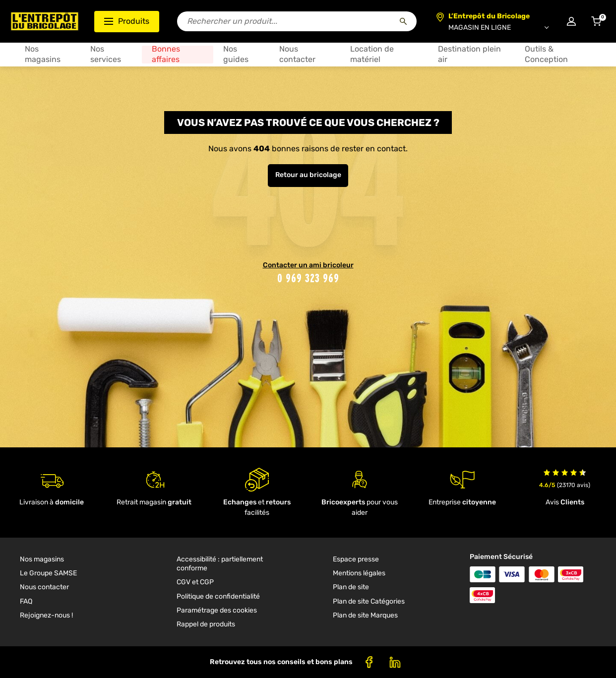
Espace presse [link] (356, 559)
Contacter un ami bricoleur (308, 265)
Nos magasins (43, 54)
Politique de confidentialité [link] (218, 596)
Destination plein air (469, 54)
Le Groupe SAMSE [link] (48, 573)
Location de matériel (372, 54)
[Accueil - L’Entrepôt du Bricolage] (45, 21)
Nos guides (236, 54)
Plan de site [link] (351, 587)
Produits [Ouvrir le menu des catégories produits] (127, 21)
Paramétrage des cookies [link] (217, 610)
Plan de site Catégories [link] (369, 601)
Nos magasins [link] (42, 559)
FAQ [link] (26, 601)
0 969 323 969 (308, 278)
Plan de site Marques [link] (365, 615)
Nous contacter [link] (44, 587)
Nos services (106, 54)
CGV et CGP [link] (195, 582)
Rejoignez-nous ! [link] (46, 615)
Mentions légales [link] (359, 573)
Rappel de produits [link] (206, 624)
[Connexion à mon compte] (571, 21)
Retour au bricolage (308, 175)
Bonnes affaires (166, 54)
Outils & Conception (546, 54)
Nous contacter (297, 54)
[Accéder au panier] (596, 21)
